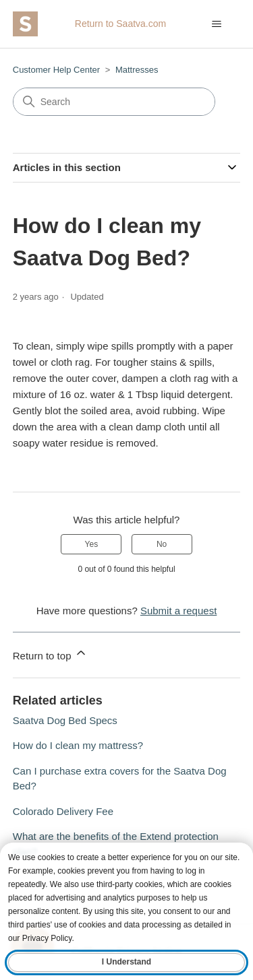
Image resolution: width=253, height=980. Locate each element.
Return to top (50, 654)
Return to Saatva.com (120, 24)
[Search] (114, 102)
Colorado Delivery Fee (63, 811)
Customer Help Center (56, 70)
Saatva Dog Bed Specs (65, 720)
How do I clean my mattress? (78, 745)
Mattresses (137, 70)
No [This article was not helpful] (162, 544)
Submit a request (178, 611)
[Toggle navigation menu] (216, 24)
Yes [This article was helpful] (92, 544)
